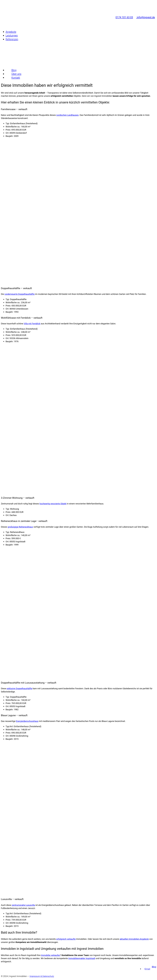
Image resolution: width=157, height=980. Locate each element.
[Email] (147, 969)
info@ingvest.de (145, 10)
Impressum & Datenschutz (42, 976)
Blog (154, 967)
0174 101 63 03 (123, 10)
